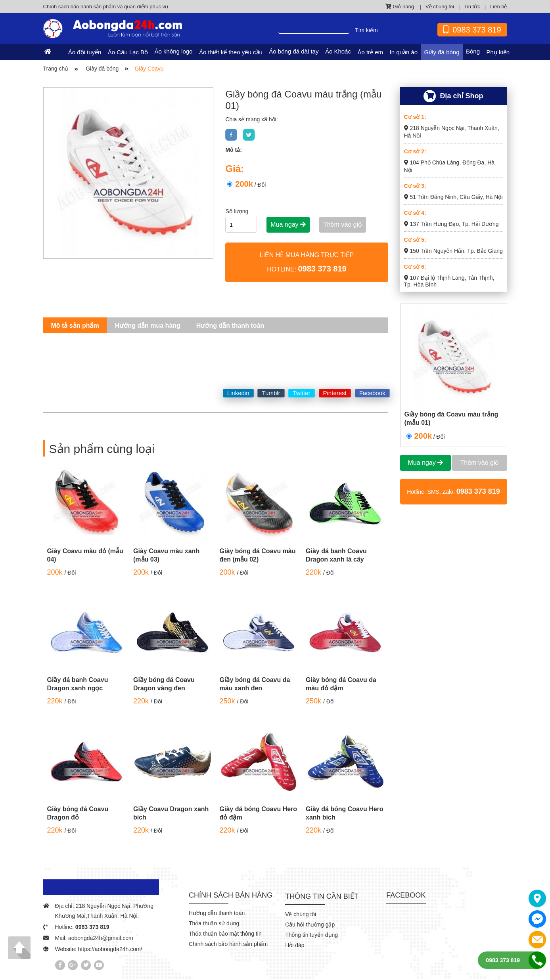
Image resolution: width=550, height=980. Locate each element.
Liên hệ (498, 7)
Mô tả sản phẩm (75, 326)
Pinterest (335, 393)
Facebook (372, 393)
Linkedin (238, 393)
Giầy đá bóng (442, 52)
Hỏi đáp (295, 945)
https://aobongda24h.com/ (110, 949)
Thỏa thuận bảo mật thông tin (225, 934)
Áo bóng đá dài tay (294, 51)
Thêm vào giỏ (343, 224)
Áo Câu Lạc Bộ (128, 52)
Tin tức (472, 7)
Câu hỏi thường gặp (310, 925)
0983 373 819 (92, 927)
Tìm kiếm (366, 30)
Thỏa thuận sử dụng (214, 923)
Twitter (301, 393)
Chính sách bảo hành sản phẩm (228, 944)
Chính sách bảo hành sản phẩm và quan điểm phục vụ (106, 7)
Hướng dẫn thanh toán (230, 326)
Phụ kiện (498, 52)
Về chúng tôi (440, 7)
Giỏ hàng (401, 7)
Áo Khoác (338, 51)
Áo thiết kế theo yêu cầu (231, 52)
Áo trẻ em (370, 52)
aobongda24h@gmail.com (101, 938)
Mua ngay (288, 224)
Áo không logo (174, 51)
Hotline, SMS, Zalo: (453, 491)
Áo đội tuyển (85, 52)
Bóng (473, 51)
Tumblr (271, 393)
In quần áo (404, 52)
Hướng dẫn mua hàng (148, 326)
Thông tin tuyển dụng (311, 935)
